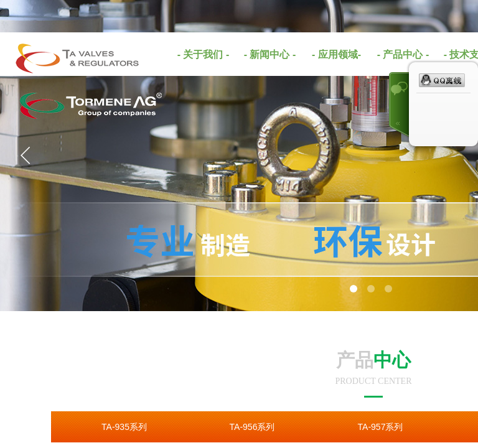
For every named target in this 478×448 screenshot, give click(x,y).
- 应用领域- (336, 54)
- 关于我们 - (204, 54)
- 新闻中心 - (270, 54)
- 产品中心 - (403, 54)
